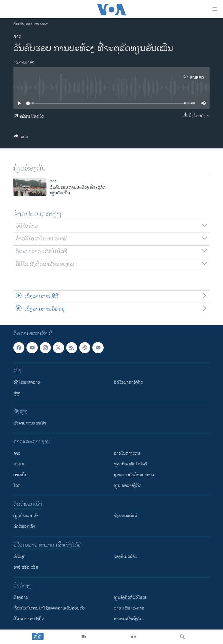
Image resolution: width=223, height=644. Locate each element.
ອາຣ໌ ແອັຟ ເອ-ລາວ (129, 608)
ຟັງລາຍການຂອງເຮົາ (30, 423)
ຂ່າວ (17, 37)
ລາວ (17, 453)
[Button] (21, 138)
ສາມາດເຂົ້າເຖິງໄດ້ (128, 619)
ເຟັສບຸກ (19, 557)
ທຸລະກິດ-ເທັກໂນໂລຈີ (131, 464)
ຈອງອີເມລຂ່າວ (126, 557)
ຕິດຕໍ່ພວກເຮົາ (24, 526)
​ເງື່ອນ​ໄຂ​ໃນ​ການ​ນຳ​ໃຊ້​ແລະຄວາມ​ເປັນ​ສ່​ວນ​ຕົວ (49, 608)
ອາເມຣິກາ (21, 475)
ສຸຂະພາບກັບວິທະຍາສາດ (134, 475)
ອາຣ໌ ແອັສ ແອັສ (26, 567)
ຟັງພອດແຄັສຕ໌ (125, 516)
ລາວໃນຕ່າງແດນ (127, 453)
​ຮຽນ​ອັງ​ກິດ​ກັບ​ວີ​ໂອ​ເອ (130, 597)
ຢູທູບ (17, 393)
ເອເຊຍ (19, 464)
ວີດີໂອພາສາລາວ (27, 382)
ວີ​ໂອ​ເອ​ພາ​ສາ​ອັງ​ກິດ (29, 619)
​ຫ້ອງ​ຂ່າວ (21, 597)
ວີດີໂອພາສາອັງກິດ (128, 382)
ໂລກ (17, 486)
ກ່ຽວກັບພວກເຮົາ (26, 516)
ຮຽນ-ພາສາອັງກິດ (128, 486)
